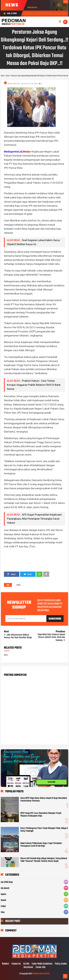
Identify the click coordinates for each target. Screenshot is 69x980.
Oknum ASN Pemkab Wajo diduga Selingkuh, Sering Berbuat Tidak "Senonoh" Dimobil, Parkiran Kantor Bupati (44, 860)
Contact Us (16, 964)
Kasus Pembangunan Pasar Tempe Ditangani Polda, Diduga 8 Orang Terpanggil (44, 830)
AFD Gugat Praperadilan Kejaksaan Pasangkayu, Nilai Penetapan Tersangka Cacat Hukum (34, 519)
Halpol (3, 906)
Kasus (19, 585)
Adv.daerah (5, 888)
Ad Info (26, 964)
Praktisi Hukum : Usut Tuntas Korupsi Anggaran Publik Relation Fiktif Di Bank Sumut (34, 385)
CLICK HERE (51, 782)
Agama (3, 894)
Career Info (40, 967)
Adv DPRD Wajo (7, 882)
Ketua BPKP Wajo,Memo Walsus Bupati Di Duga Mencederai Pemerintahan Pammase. (44, 800)
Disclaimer (28, 967)
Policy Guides (61, 964)
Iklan (3, 912)
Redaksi (6, 964)
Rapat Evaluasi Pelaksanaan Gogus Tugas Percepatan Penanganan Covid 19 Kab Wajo (41, 845)
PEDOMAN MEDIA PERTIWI (41, 974)
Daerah (3, 900)
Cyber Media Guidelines (42, 964)
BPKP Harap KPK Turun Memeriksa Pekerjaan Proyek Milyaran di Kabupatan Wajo (41, 815)
